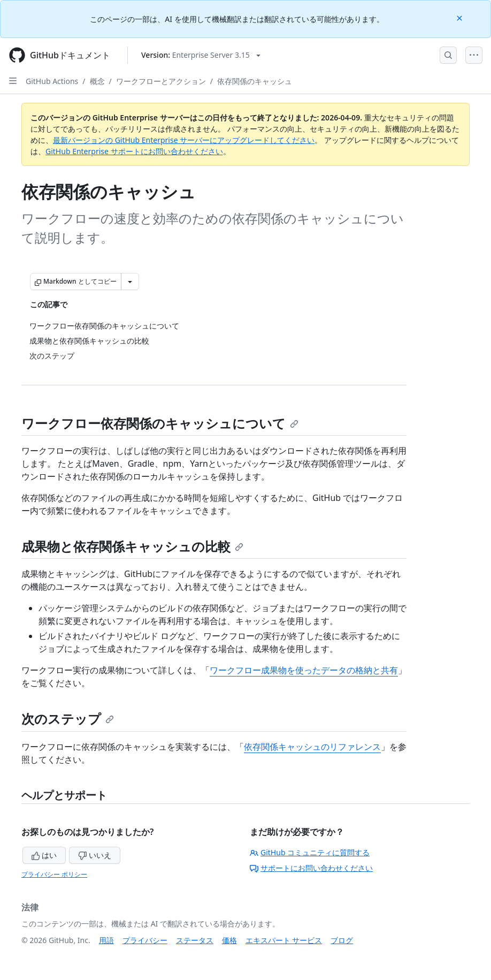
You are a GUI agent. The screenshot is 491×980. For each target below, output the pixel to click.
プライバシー (145, 940)
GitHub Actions (52, 81)
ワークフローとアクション (161, 81)
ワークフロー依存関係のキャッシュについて (160, 423)
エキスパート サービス (284, 940)
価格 (229, 940)
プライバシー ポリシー (54, 874)
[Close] (461, 17)
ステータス (195, 940)
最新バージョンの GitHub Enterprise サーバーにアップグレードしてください (184, 140)
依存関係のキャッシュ (255, 81)
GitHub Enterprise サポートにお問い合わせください (134, 151)
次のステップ (68, 719)
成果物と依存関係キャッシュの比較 (132, 546)
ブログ (342, 940)
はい (44, 855)
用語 (106, 940)
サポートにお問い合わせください (311, 868)
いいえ (95, 855)
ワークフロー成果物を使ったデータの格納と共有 (304, 670)
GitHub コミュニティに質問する (310, 852)
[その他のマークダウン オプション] (130, 282)
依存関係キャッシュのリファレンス (312, 747)
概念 (97, 81)
